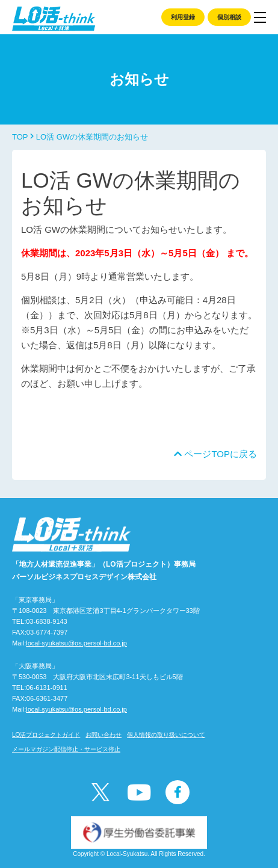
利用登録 (183, 17)
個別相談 (229, 17)
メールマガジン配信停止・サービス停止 (66, 749)
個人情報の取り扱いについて (166, 735)
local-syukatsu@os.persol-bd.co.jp (76, 643)
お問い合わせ (103, 735)
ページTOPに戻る (215, 454)
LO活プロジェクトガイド (46, 735)
